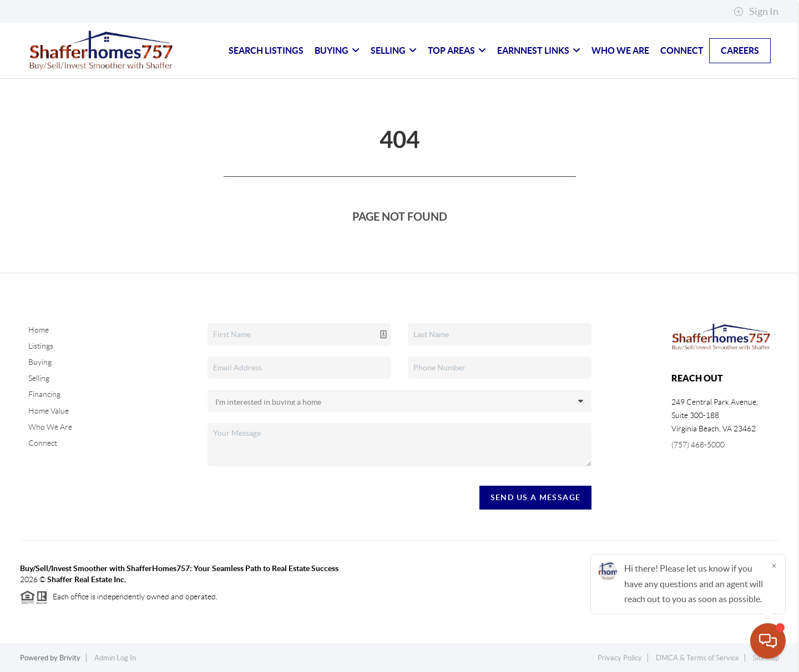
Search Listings (266, 50)
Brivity (70, 658)
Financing (44, 394)
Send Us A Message (536, 497)
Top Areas (457, 50)
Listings (41, 346)
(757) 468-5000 (698, 445)
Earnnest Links (539, 50)
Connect (682, 50)
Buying (337, 50)
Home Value (49, 411)
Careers (740, 50)
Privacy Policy (620, 658)
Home (39, 330)
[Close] (774, 566)
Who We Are (620, 50)
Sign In (756, 12)
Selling (394, 50)
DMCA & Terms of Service (697, 658)
